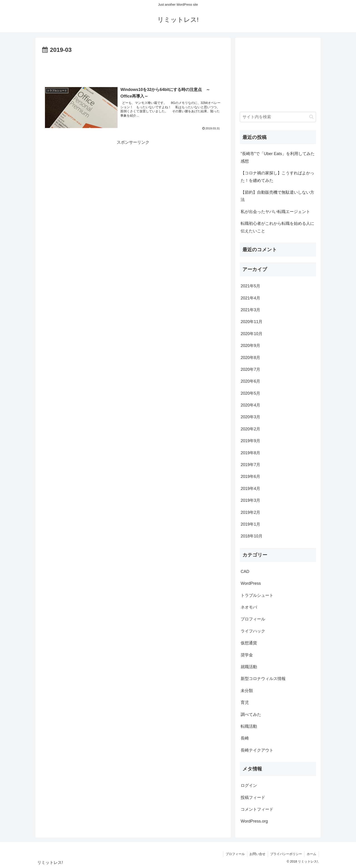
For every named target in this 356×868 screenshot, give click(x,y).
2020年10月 (252, 334)
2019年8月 (250, 453)
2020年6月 (250, 381)
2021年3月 (250, 310)
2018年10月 (252, 536)
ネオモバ (249, 607)
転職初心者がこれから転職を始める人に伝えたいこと (277, 227)
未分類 (247, 691)
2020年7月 (250, 369)
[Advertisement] (133, 68)
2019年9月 (250, 441)
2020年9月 (250, 346)
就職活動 (249, 667)
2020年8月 (250, 358)
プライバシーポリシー (286, 854)
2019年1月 (250, 524)
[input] (278, 117)
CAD (245, 572)
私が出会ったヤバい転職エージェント (275, 212)
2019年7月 (250, 465)
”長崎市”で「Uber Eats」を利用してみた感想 (278, 157)
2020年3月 (250, 417)
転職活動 (249, 726)
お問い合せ (257, 854)
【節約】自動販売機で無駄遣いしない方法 (277, 196)
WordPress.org (254, 821)
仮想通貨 (249, 643)
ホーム (311, 854)
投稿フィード (253, 798)
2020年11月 (252, 322)
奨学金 (247, 655)
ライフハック (253, 631)
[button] (311, 117)
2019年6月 (250, 477)
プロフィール (253, 619)
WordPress (251, 583)
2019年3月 (250, 500)
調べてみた (251, 715)
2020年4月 (250, 405)
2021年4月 (250, 298)
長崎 (245, 738)
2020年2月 (250, 429)
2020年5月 (250, 393)
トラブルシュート (257, 595)
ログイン (249, 785)
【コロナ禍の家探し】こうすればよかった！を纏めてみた (277, 177)
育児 (245, 702)
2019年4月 (250, 489)
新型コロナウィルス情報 (263, 679)
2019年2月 (250, 512)
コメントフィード (257, 809)
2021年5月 (250, 286)
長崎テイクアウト (257, 750)
